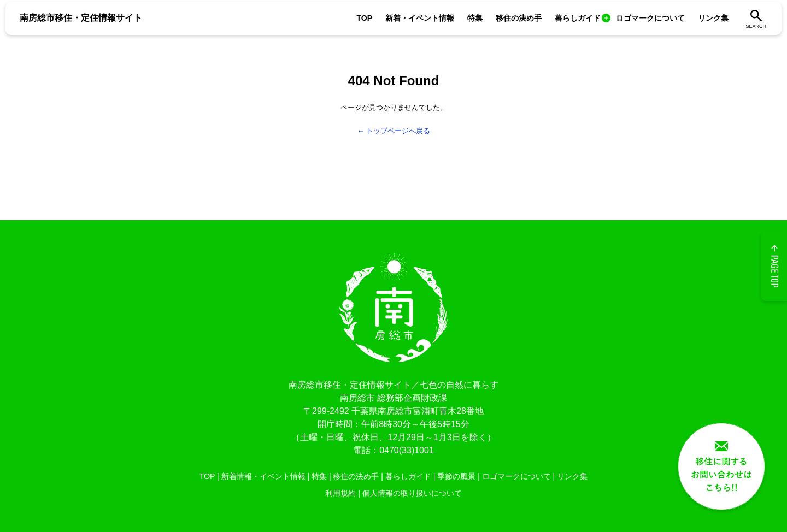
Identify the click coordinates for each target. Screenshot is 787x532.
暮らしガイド (578, 18)
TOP (364, 18)
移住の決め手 (519, 18)
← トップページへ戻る (393, 131)
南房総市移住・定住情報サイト (81, 18)
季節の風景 (456, 476)
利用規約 (340, 493)
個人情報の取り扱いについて (412, 493)
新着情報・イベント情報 (263, 476)
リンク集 (713, 18)
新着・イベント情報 (420, 18)
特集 (475, 18)
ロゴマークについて (650, 18)
